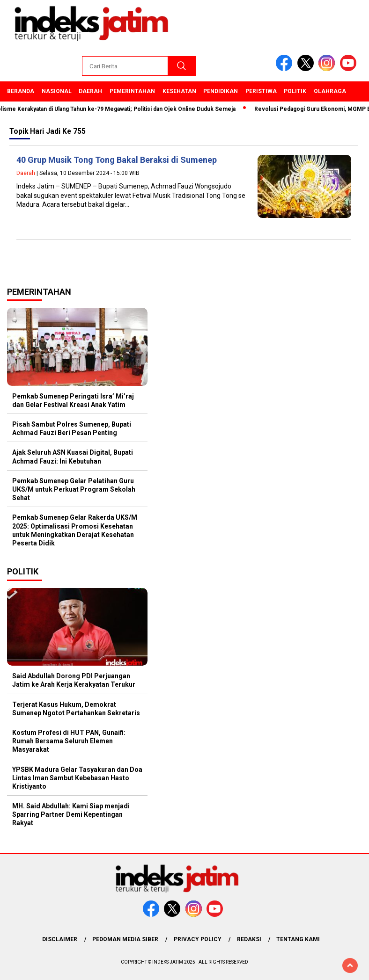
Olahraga (330, 91)
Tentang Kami (298, 939)
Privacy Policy (198, 939)
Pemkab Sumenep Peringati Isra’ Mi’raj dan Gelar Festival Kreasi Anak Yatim (73, 400)
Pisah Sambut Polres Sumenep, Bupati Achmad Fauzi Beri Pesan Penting (72, 428)
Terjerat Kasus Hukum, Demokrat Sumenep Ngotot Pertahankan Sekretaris (76, 709)
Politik (295, 91)
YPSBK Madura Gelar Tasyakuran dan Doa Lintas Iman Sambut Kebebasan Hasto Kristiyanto (77, 778)
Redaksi (249, 939)
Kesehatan (179, 91)
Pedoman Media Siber (125, 939)
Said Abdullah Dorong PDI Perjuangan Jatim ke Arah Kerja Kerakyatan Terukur (74, 680)
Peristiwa (261, 91)
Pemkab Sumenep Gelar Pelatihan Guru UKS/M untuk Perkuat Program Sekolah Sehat (74, 489)
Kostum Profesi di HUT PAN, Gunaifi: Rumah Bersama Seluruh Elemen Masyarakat (69, 741)
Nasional (57, 91)
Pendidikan (221, 91)
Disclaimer (60, 939)
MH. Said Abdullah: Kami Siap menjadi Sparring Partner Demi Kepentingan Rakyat (71, 814)
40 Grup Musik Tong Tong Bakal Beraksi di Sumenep (117, 160)
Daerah (90, 91)
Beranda (21, 91)
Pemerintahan (132, 91)
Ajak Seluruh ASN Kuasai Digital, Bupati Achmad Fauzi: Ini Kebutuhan (73, 457)
